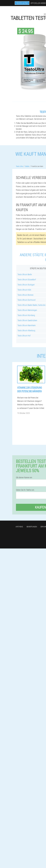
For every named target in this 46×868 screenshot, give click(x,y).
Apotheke (19, 527)
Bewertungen (32, 527)
